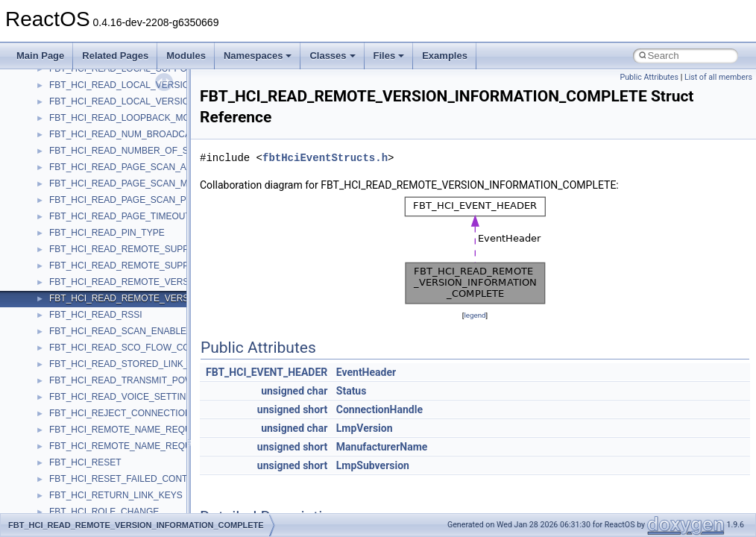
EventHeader (366, 372)
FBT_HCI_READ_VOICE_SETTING (121, 397)
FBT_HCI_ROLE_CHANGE (104, 512)
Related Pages (115, 56)
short (315, 409)
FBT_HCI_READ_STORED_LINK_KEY (128, 364)
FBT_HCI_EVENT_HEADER (267, 372)
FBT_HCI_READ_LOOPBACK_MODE (126, 118)
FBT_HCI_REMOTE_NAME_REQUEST (129, 430)
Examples (445, 56)
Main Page (40, 56)
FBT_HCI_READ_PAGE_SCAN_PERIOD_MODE (148, 200)
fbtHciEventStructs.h (325, 158)
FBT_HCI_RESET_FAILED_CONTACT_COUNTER (152, 479)
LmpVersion (365, 428)
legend (475, 315)
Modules (186, 56)
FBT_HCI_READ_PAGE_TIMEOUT (120, 216)
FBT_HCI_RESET (85, 462)
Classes (332, 56)
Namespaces (258, 56)
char (318, 391)
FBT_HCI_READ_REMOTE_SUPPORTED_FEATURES (161, 249)
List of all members (718, 77)
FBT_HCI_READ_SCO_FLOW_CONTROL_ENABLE (155, 348)
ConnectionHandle (379, 409)
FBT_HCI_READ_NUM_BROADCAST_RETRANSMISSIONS (171, 134)
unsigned (283, 391)
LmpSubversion (373, 465)
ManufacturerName (382, 447)
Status (352, 391)
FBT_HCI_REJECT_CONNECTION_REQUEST (144, 413)
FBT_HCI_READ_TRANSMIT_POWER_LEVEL (144, 380)
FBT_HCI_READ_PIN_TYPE (107, 233)
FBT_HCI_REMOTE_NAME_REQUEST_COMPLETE (156, 446)
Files (389, 56)
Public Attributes (649, 77)
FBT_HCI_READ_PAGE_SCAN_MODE (128, 183)
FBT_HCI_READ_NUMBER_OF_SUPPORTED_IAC (154, 151)
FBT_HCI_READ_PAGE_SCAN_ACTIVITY (135, 167)
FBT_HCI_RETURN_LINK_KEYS (116, 495)
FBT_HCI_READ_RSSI (96, 315)
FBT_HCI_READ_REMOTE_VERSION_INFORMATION (161, 282)
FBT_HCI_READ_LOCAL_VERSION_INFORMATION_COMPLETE (183, 101)
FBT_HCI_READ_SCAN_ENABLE (118, 331)
